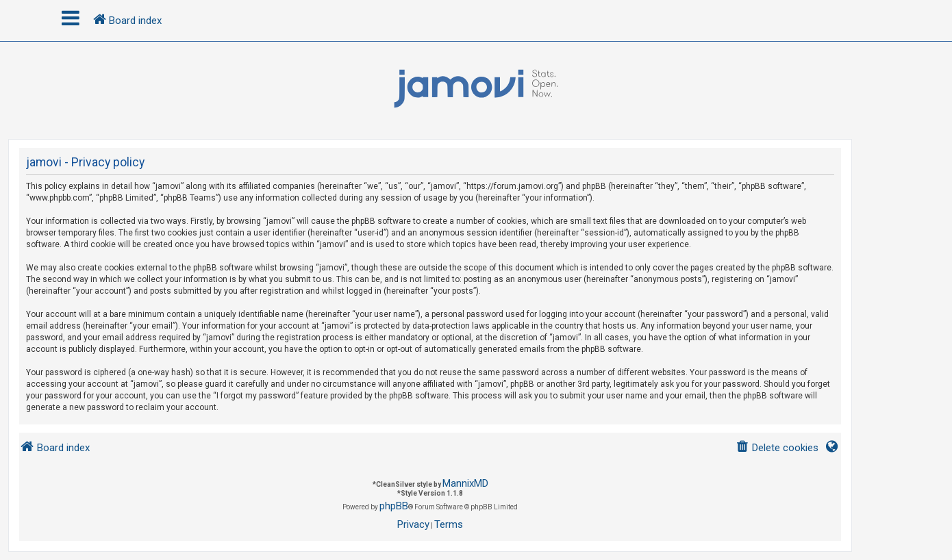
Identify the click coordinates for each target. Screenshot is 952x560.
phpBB (394, 506)
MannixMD (465, 483)
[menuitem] (777, 448)
